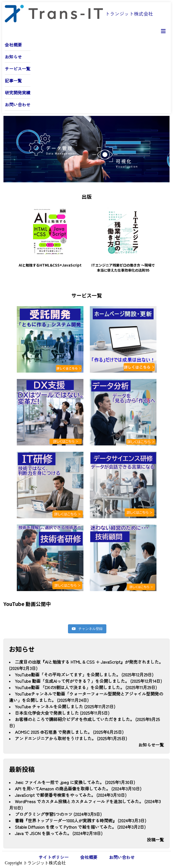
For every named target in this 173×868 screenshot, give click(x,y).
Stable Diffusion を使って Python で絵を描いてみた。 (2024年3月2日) (80, 824)
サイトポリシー (54, 854)
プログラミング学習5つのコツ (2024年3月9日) (58, 811)
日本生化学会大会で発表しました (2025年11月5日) (62, 710)
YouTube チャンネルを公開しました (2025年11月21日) (65, 704)
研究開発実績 (18, 92)
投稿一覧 (155, 837)
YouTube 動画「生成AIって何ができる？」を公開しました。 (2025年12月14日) (88, 678)
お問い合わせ (18, 104)
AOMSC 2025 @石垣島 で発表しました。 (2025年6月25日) (69, 729)
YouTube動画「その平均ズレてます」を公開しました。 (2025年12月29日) (84, 672)
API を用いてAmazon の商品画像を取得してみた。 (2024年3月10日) (78, 786)
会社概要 (13, 45)
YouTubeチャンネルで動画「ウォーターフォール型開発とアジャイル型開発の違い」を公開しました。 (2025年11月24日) (86, 694)
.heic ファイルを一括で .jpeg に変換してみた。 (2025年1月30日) (75, 779)
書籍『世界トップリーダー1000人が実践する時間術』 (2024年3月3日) (81, 818)
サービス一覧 (18, 69)
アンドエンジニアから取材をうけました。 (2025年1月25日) (71, 736)
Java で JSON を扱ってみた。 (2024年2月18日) (59, 831)
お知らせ (13, 57)
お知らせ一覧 (151, 742)
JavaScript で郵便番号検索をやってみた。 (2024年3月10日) (71, 792)
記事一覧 (13, 81)
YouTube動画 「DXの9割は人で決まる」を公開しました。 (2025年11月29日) (86, 685)
